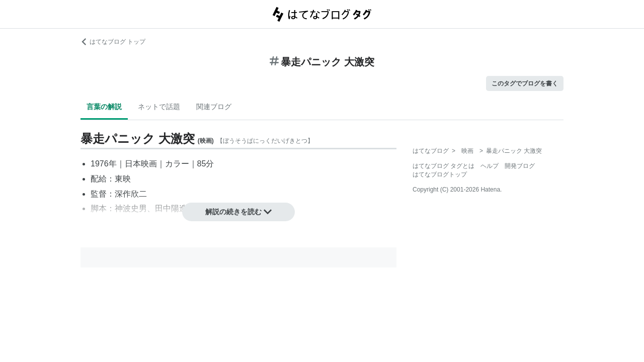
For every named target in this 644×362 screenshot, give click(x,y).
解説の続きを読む (238, 212)
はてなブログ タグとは (444, 166)
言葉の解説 (104, 107)
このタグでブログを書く (525, 83)
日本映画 (141, 164)
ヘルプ (490, 166)
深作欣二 (131, 194)
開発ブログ (520, 166)
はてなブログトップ (440, 174)
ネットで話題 (159, 107)
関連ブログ (214, 107)
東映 (123, 179)
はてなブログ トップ (113, 42)
